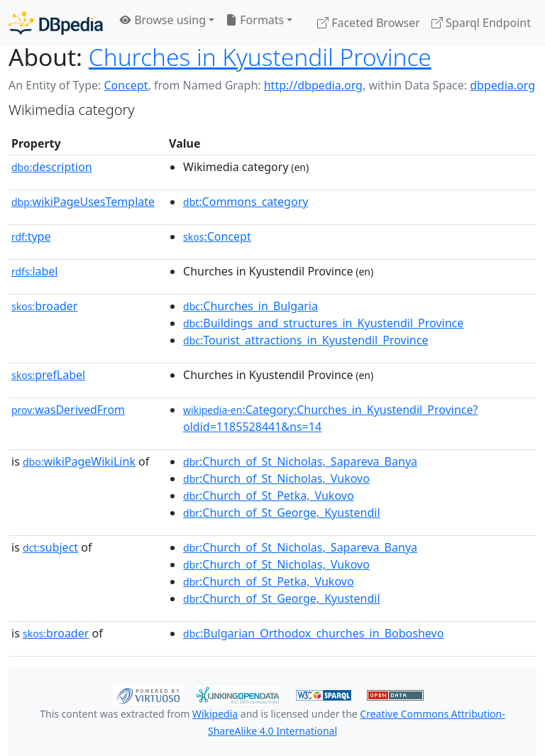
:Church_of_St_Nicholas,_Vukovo (276, 478)
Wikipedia (215, 714)
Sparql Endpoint (481, 23)
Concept (126, 85)
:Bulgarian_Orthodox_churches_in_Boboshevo (313, 633)
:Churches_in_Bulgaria (251, 306)
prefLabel (48, 375)
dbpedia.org (502, 85)
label (35, 271)
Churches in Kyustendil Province (260, 57)
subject (50, 547)
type (31, 236)
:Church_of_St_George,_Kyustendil (282, 513)
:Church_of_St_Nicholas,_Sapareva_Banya (300, 461)
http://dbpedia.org (313, 85)
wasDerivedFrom (68, 410)
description (52, 167)
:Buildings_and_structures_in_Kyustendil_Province (323, 323)
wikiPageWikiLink (79, 461)
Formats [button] (255, 20)
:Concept (217, 236)
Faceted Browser (369, 23)
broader (44, 306)
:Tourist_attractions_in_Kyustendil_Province (305, 340)
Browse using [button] (163, 20)
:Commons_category (246, 202)
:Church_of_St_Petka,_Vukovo (269, 495)
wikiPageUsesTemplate (83, 202)
